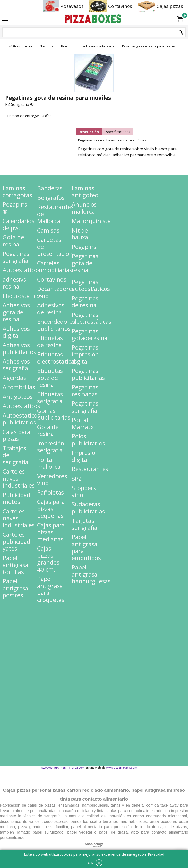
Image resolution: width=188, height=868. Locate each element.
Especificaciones (117, 132)
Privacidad (156, 854)
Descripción (89, 132)
